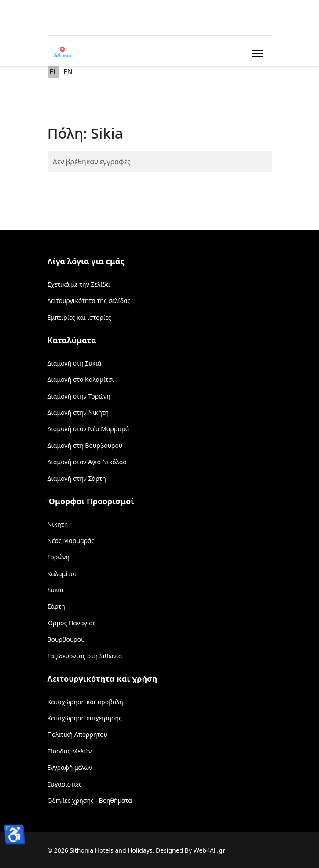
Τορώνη (59, 557)
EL (53, 72)
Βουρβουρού (66, 639)
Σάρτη (56, 606)
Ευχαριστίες (65, 784)
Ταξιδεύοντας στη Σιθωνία (85, 656)
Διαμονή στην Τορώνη (79, 396)
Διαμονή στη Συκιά (75, 363)
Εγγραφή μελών (70, 767)
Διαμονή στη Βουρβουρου (85, 445)
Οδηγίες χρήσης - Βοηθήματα (90, 800)
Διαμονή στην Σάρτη (77, 478)
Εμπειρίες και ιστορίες (79, 317)
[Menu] (256, 53)
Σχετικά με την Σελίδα (79, 284)
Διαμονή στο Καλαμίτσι (81, 379)
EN (68, 72)
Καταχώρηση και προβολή (85, 702)
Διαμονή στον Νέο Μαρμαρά (88, 429)
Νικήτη (58, 524)
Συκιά (56, 590)
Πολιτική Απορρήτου (77, 734)
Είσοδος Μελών (70, 751)
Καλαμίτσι (62, 574)
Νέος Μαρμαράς (71, 541)
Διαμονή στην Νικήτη (78, 412)
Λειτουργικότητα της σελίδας (89, 301)
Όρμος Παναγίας (72, 623)
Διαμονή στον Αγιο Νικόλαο (87, 462)
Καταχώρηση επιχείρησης (85, 718)
